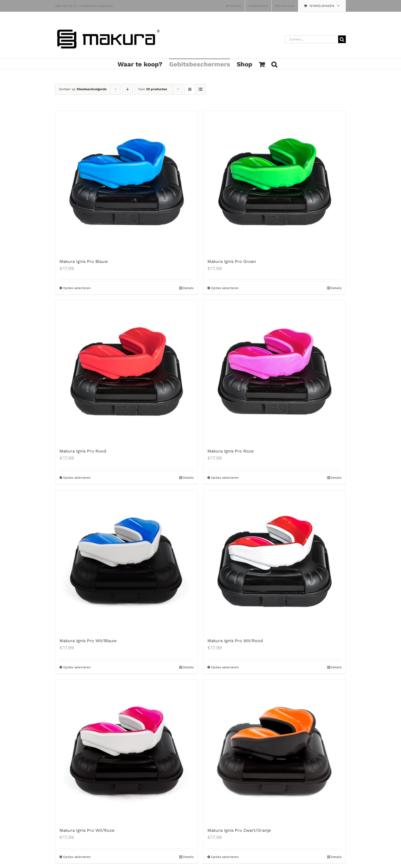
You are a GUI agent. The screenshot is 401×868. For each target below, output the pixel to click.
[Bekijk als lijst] (200, 89)
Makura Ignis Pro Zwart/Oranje (239, 830)
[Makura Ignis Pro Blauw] (127, 182)
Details (188, 288)
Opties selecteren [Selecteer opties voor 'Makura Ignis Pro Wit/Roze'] (77, 857)
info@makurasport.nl (97, 6)
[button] (274, 64)
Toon (152, 89)
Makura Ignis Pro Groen (232, 261)
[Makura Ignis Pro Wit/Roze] (127, 751)
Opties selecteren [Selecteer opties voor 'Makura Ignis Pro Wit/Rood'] (225, 667)
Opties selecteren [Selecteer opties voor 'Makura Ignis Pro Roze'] (225, 478)
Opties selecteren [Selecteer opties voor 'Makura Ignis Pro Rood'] (77, 478)
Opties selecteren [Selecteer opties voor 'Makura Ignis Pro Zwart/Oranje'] (225, 857)
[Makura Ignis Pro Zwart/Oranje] (274, 751)
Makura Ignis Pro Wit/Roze (87, 830)
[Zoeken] (342, 39)
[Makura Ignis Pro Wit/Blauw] (127, 561)
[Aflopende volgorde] (127, 89)
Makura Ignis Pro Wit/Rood (235, 641)
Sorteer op (83, 89)
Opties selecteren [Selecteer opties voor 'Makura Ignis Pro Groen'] (225, 288)
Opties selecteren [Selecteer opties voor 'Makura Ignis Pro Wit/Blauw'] (77, 667)
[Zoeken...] (311, 39)
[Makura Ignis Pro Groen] (274, 182)
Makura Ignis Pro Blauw (84, 261)
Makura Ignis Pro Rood (83, 451)
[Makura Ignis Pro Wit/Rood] (274, 561)
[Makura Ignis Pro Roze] (274, 372)
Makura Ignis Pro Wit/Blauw (88, 641)
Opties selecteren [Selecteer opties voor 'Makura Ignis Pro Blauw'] (77, 288)
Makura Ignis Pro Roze (230, 451)
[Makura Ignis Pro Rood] (127, 372)
